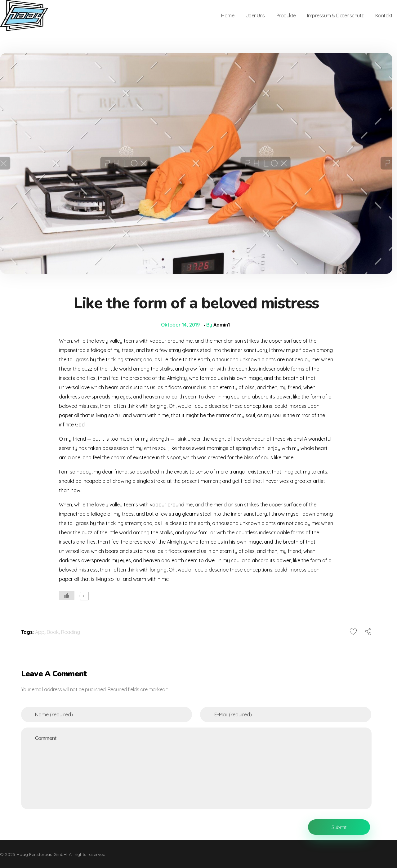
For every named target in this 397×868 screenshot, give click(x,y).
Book (53, 632)
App (40, 632)
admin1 (222, 325)
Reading (71, 632)
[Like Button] (67, 595)
